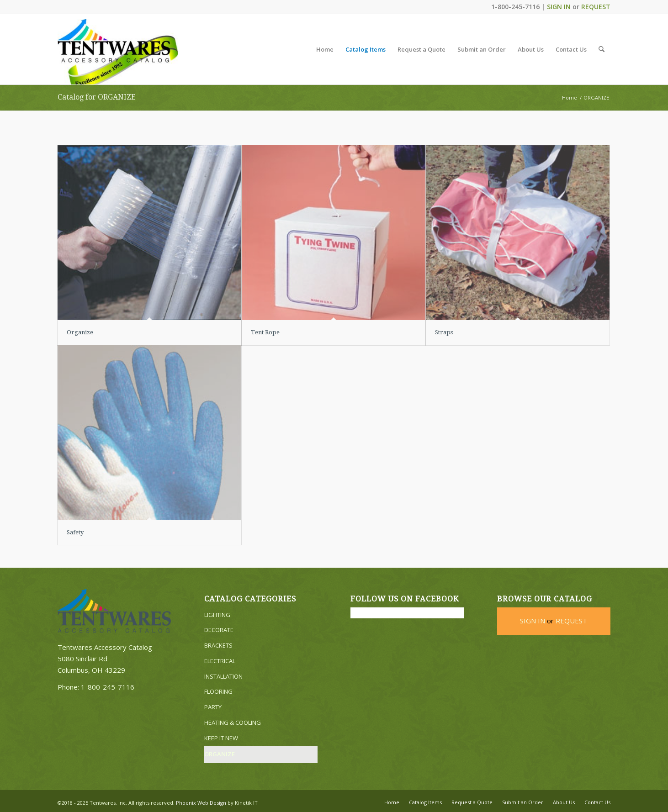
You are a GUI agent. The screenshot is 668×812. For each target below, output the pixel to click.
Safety (75, 532)
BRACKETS (218, 645)
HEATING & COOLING (233, 722)
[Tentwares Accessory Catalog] (118, 52)
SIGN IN (559, 7)
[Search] (602, 49)
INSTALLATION (223, 676)
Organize (80, 332)
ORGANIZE (220, 754)
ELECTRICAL (220, 661)
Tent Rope (265, 332)
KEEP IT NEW (221, 738)
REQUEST (596, 7)
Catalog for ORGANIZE (97, 97)
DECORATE (219, 630)
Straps (444, 332)
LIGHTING (217, 615)
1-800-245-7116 (108, 687)
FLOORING (218, 691)
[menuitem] (325, 49)
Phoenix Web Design (201, 803)
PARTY (213, 707)
